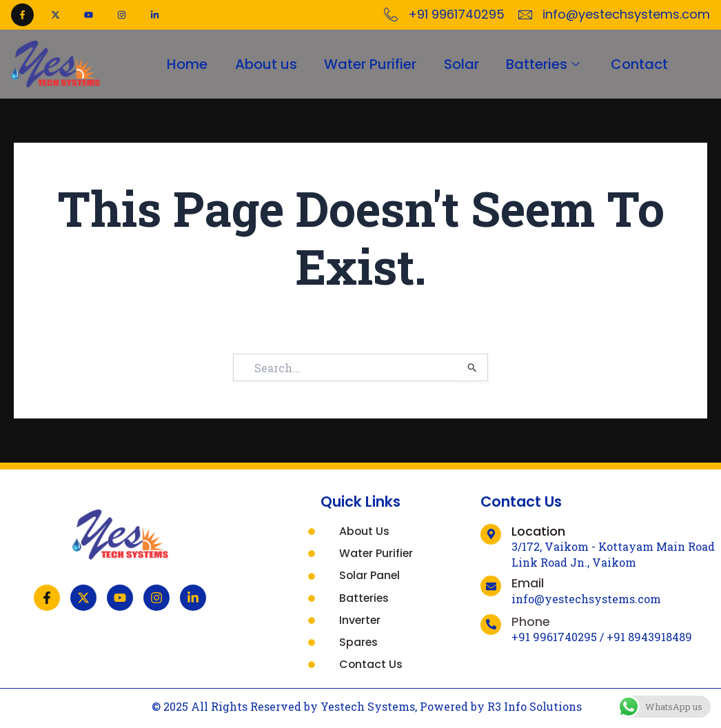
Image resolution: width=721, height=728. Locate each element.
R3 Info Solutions (535, 707)
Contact (640, 64)
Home (186, 64)
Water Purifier (370, 64)
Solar (461, 64)
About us (265, 64)
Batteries (545, 64)
